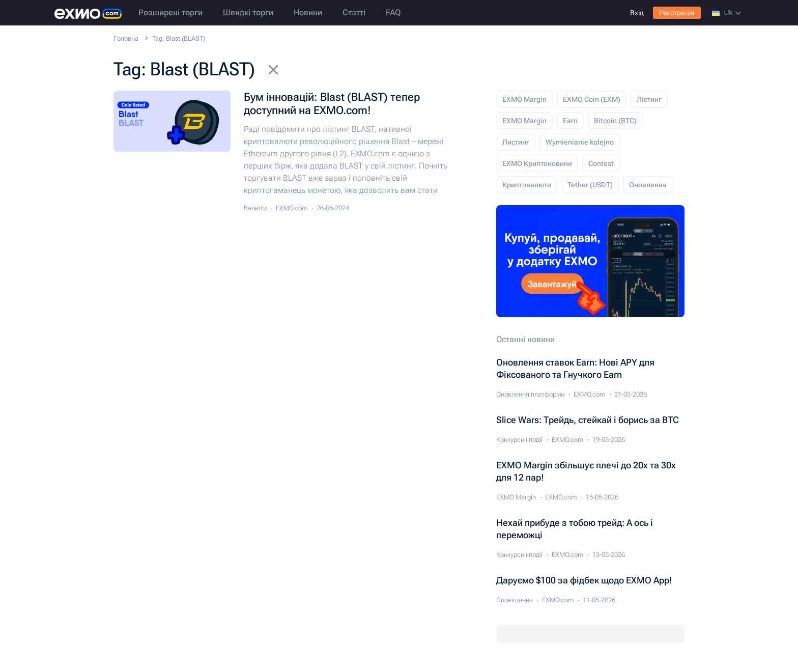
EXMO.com (292, 208)
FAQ (393, 12)
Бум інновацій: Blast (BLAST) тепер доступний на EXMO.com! (332, 104)
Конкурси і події (519, 440)
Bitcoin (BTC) (615, 121)
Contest (601, 163)
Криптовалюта (527, 185)
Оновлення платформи (530, 394)
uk (726, 13)
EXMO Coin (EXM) (592, 99)
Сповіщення (515, 600)
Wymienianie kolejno (580, 142)
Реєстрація (677, 13)
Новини (308, 12)
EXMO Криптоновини (537, 163)
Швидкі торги (248, 12)
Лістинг (649, 99)
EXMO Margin (524, 99)
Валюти (255, 208)
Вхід (637, 13)
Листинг (516, 142)
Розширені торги (170, 12)
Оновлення (648, 185)
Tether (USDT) (590, 185)
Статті (354, 12)
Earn (570, 121)
